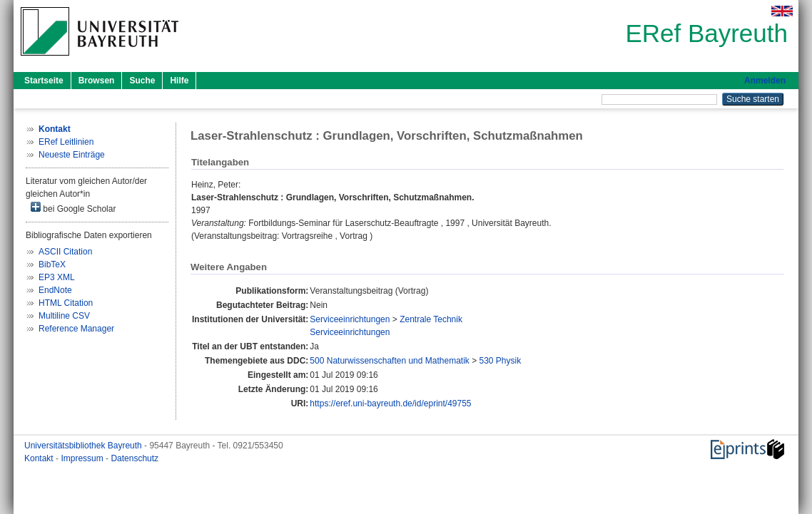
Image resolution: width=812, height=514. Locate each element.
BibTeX (52, 264)
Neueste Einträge (72, 155)
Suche (142, 81)
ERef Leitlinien (66, 142)
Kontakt (40, 458)
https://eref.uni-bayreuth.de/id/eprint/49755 (390, 404)
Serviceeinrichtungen (350, 319)
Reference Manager (76, 329)
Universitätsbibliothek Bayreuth (84, 446)
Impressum (83, 458)
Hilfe (179, 81)
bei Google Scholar (73, 208)
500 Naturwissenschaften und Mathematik (389, 361)
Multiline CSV (64, 316)
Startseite (44, 81)
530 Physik (501, 361)
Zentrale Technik (431, 319)
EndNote (55, 290)
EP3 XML (57, 277)
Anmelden (765, 81)
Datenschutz (135, 458)
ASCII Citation (65, 252)
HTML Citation (66, 303)
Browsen (97, 81)
